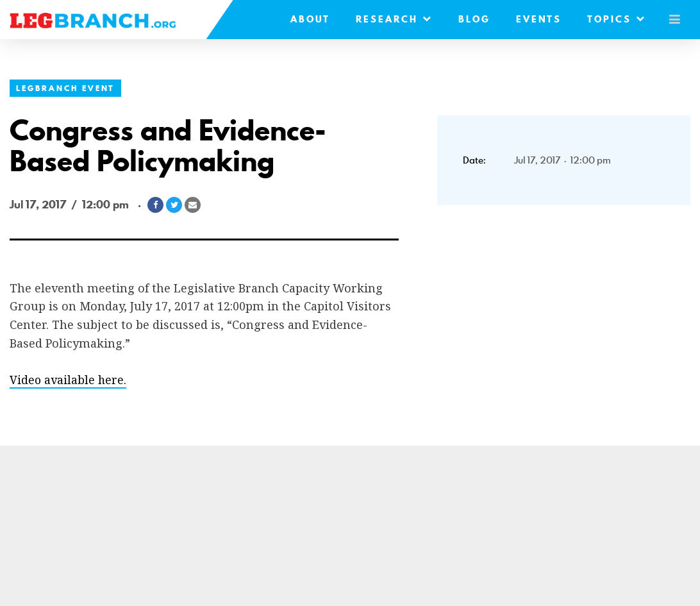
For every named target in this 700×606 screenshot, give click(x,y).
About (307, 19)
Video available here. (69, 380)
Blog (471, 19)
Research (391, 19)
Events (536, 19)
